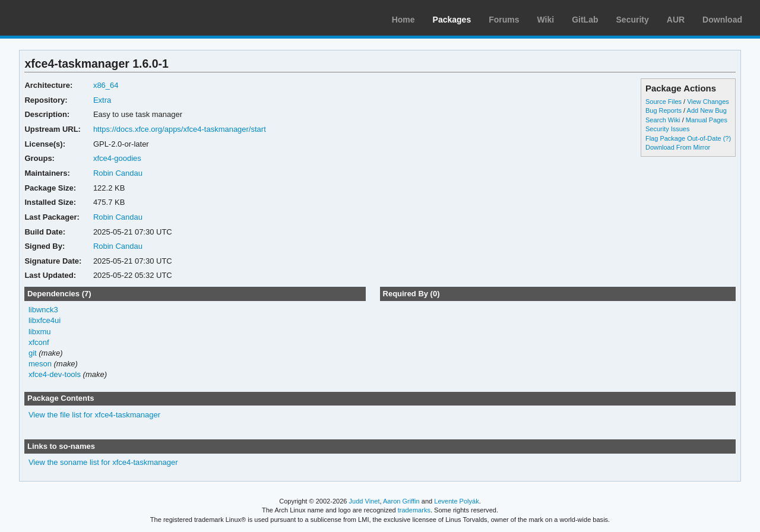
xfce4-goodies (117, 158)
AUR (676, 20)
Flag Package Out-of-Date (683, 138)
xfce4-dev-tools (55, 374)
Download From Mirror (678, 147)
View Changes (708, 102)
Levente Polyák (456, 501)
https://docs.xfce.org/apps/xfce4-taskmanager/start (180, 129)
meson (40, 364)
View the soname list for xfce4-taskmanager (103, 462)
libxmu (40, 332)
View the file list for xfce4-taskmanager (94, 415)
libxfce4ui (45, 320)
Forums (504, 20)
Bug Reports (664, 110)
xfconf (39, 342)
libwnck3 (43, 310)
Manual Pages (707, 120)
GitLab (585, 20)
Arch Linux (65, 18)
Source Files (664, 102)
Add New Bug (707, 110)
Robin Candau (118, 173)
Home (403, 20)
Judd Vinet (365, 501)
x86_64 (106, 85)
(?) (727, 138)
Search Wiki (663, 120)
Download (722, 20)
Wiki (546, 20)
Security (633, 20)
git (33, 353)
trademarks (414, 510)
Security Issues (667, 129)
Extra (102, 100)
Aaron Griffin (401, 501)
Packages (452, 20)
